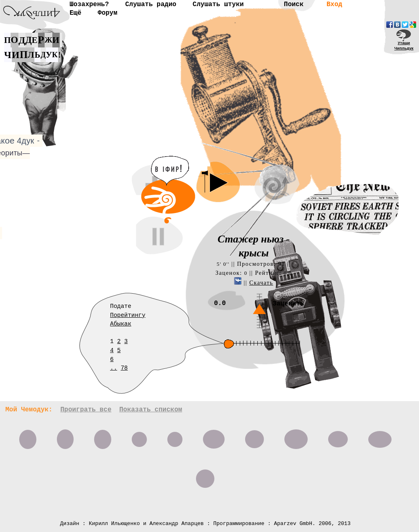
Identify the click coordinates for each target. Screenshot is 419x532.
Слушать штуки (218, 4)
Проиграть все (86, 410)
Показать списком (151, 410)
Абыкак (121, 324)
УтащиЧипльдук (404, 45)
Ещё (75, 13)
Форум (108, 13)
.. (114, 368)
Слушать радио (151, 4)
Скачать (261, 283)
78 (124, 368)
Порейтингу (128, 315)
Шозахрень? (89, 4)
